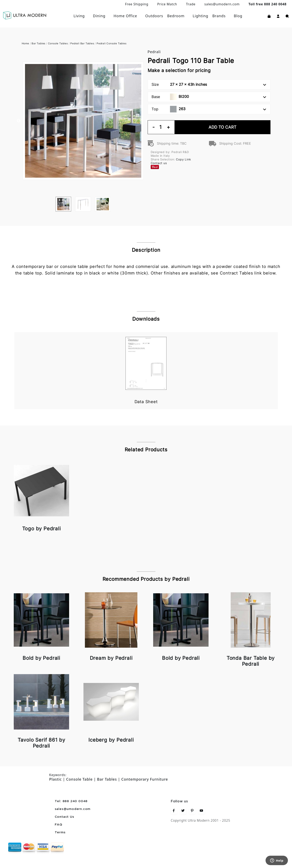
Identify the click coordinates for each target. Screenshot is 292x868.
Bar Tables (38, 43)
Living (79, 16)
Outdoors (154, 16)
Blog (238, 16)
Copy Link (183, 159)
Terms (60, 833)
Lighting (201, 16)
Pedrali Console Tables (112, 43)
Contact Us (64, 817)
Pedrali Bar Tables (82, 43)
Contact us (159, 163)
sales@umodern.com (222, 4)
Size (209, 84)
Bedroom (176, 16)
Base (209, 97)
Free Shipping (137, 4)
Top (209, 109)
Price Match (167, 4)
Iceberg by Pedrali (111, 740)
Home (25, 43)
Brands (219, 16)
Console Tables (58, 43)
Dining (99, 16)
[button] (278, 16)
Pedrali (154, 52)
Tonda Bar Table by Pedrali (251, 661)
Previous (19, 121)
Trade (191, 4)
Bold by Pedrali (41, 658)
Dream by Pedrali (111, 658)
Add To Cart (222, 127)
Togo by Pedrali (42, 529)
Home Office (125, 16)
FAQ (59, 825)
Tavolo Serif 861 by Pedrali (41, 743)
